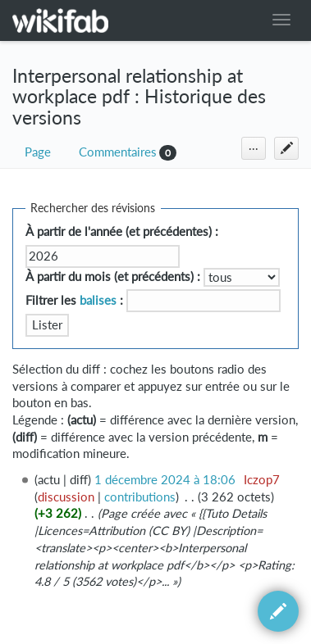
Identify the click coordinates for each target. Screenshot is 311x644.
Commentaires (118, 152)
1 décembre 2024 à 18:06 (165, 480)
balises (98, 300)
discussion (66, 497)
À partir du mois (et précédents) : (113, 277)
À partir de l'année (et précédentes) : (122, 231)
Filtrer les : (74, 300)
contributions (140, 497)
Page (38, 152)
